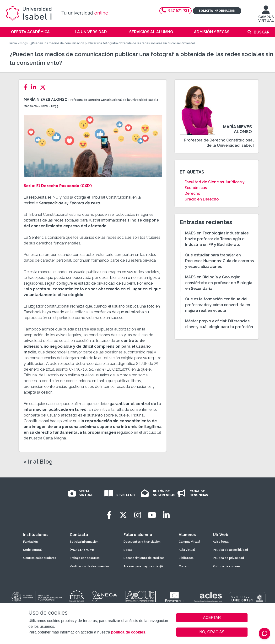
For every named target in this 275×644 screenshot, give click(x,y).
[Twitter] (44, 87)
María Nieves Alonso (46, 100)
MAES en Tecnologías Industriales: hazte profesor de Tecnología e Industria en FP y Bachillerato (217, 239)
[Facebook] (27, 87)
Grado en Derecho (202, 199)
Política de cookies (227, 566)
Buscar (262, 32)
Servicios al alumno (151, 32)
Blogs (24, 43)
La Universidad (91, 32)
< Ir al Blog (38, 462)
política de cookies (128, 632)
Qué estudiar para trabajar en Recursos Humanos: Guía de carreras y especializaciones (219, 261)
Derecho (192, 193)
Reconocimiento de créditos (144, 558)
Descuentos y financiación (142, 542)
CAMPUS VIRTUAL (266, 16)
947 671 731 (175, 11)
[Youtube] (152, 515)
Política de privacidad (228, 558)
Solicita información (217, 11)
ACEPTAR (212, 618)
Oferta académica (30, 32)
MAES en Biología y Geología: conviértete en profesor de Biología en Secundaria (219, 283)
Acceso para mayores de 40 (143, 566)
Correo (184, 566)
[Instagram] (138, 515)
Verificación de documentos (90, 566)
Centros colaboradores (40, 558)
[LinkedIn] (35, 87)
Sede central (32, 550)
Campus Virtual (189, 542)
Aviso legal (221, 542)
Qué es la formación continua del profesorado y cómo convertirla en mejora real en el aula (218, 305)
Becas (128, 550)
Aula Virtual (187, 550)
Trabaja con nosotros (85, 558)
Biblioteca (186, 558)
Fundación (30, 542)
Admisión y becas (212, 32)
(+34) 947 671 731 (82, 550)
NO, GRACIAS (212, 632)
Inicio (13, 43)
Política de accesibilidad (230, 550)
